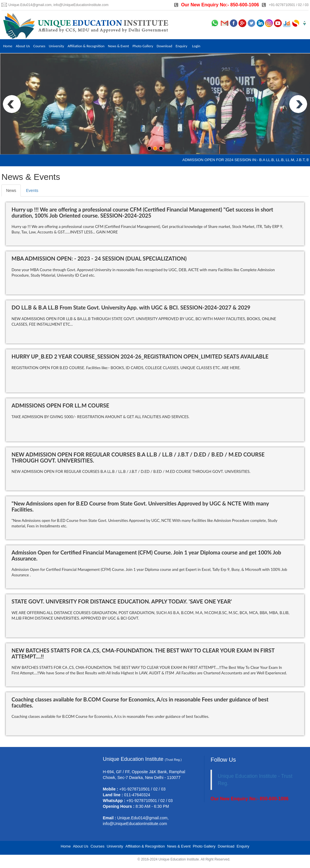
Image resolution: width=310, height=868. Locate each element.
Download (167, 46)
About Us (23, 46)
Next (298, 104)
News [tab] (11, 190)
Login (199, 46)
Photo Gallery (145, 46)
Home (8, 46)
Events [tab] (32, 190)
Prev (12, 104)
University (57, 46)
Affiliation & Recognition (87, 46)
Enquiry (184, 46)
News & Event (121, 46)
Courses (40, 46)
